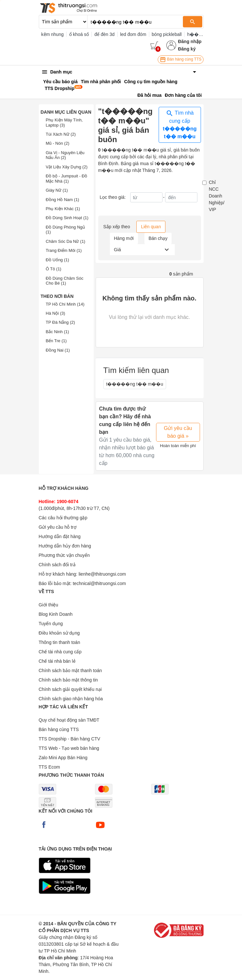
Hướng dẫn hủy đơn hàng (65, 546)
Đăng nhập (190, 41)
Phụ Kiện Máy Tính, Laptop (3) (64, 123)
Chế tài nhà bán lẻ (57, 661)
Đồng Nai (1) (58, 350)
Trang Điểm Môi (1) (64, 250)
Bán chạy (158, 238)
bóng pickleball (167, 34)
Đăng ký (187, 49)
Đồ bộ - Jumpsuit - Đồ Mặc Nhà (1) (67, 179)
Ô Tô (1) (54, 269)
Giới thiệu (49, 605)
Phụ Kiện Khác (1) (63, 209)
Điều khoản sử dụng (59, 633)
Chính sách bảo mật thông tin (68, 680)
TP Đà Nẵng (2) (61, 322)
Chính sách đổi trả (57, 565)
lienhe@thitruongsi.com (102, 574)
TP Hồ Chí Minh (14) (65, 304)
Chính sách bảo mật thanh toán (70, 670)
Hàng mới (124, 238)
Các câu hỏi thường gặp (63, 518)
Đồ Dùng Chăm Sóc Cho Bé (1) (65, 281)
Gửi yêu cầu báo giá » (178, 432)
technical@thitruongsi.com (99, 583)
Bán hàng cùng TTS (181, 60)
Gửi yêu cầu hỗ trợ (58, 527)
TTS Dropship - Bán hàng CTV (70, 739)
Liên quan (151, 227)
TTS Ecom (49, 767)
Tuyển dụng (51, 624)
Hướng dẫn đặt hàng (60, 536)
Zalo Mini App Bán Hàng (63, 758)
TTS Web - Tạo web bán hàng (69, 748)
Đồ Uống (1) (58, 260)
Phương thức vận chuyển (64, 555)
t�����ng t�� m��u (135, 384)
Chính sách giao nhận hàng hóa (71, 699)
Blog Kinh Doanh (56, 614)
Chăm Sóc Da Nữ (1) (66, 241)
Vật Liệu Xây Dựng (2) (67, 167)
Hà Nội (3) (56, 313)
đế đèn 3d (105, 34)
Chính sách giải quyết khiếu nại (70, 689)
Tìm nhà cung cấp (180, 124)
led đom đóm (133, 34)
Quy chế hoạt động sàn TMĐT (69, 720)
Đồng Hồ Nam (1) (63, 200)
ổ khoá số (79, 34)
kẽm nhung (53, 34)
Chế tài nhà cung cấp (60, 652)
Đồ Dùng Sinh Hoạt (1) (67, 218)
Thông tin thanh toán (59, 642)
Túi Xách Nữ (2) (61, 134)
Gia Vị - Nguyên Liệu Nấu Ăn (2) (65, 155)
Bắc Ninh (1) (58, 332)
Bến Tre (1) (56, 341)
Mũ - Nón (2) (58, 143)
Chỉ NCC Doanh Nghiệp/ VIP (216, 196)
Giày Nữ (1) (57, 190)
